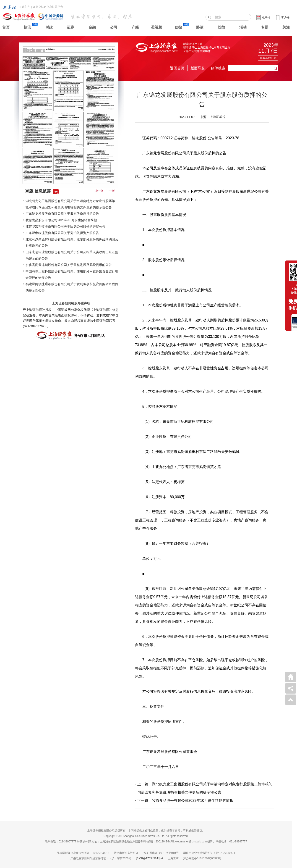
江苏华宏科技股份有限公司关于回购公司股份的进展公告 (65, 226)
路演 (200, 27)
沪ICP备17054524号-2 (149, 858)
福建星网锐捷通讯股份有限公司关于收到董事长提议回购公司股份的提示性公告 (72, 287)
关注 (286, 27)
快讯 (27, 27)
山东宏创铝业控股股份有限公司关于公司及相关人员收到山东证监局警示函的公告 (72, 255)
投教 (221, 27)
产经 (135, 27)
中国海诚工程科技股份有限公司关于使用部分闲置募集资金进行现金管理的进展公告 (72, 274)
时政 (49, 27)
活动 (243, 27)
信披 (178, 27)
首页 (6, 27)
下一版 (111, 191)
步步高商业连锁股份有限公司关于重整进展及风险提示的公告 (69, 265)
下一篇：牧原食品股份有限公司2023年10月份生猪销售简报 (185, 801)
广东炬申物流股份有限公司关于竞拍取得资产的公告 (62, 233)
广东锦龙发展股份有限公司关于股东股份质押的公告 (62, 214)
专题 (265, 27)
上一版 (99, 191)
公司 (114, 27)
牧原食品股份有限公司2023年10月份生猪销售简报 (61, 220)
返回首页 (177, 68)
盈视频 (157, 27)
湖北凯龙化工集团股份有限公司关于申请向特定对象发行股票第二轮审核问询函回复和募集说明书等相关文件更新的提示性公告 (72, 204)
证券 (70, 27)
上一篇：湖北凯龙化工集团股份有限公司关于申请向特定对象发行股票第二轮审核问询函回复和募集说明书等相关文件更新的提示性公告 (205, 788)
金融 (92, 27)
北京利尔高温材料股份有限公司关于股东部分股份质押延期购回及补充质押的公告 (72, 242)
